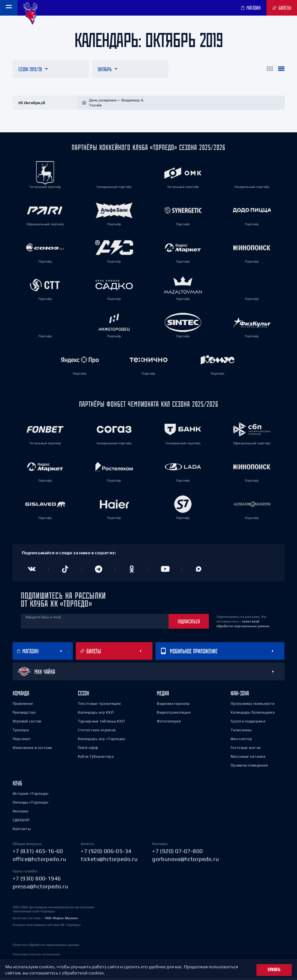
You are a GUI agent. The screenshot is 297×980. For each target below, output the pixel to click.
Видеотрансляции (174, 714)
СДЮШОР (21, 822)
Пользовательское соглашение (36, 956)
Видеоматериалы (173, 706)
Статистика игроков (97, 732)
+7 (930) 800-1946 (37, 880)
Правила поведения (249, 767)
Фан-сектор (241, 741)
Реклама (21, 813)
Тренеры (21, 732)
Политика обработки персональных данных (46, 946)
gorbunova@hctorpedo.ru (186, 861)
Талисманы (241, 732)
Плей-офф (88, 750)
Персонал (21, 741)
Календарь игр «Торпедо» (102, 741)
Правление (23, 706)
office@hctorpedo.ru (40, 861)
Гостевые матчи (246, 750)
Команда (21, 695)
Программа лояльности (253, 706)
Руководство (24, 714)
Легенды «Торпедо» (31, 804)
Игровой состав (27, 723)
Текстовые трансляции (99, 706)
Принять (274, 970)
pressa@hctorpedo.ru (41, 888)
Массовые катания (248, 758)
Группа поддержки (248, 723)
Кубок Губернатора (96, 758)
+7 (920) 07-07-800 (177, 853)
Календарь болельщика (253, 714)
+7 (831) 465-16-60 (38, 853)
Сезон (83, 695)
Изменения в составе (32, 750)
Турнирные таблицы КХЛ (101, 723)
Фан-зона (240, 695)
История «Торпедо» (31, 795)
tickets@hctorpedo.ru (109, 861)
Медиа (163, 695)
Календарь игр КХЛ (96, 714)
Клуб (17, 785)
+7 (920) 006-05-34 (106, 853)
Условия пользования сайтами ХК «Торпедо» (47, 926)
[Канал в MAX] (199, 571)
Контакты (22, 831)
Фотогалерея (169, 723)
